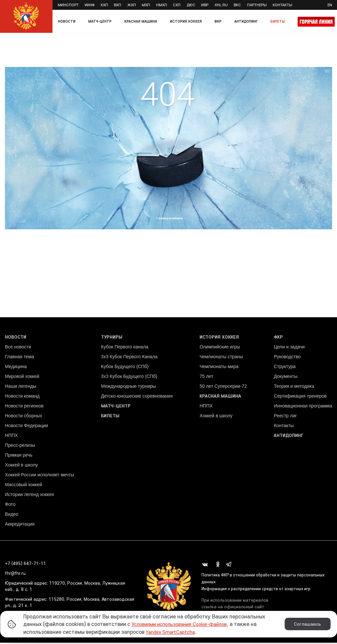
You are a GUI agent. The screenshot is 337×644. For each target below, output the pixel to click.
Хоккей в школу (21, 467)
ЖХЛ (132, 5)
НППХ (11, 437)
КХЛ (104, 5)
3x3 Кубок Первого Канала (129, 359)
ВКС (237, 5)
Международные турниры (128, 388)
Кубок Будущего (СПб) (125, 368)
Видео (12, 516)
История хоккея (186, 21)
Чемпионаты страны (221, 359)
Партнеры (257, 5)
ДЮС (191, 5)
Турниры (112, 339)
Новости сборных (23, 418)
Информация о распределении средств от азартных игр (261, 591)
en (330, 5)
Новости (67, 21)
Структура (284, 368)
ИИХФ (90, 5)
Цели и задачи (289, 349)
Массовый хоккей (23, 487)
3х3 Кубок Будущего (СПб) (129, 378)
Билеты (278, 21)
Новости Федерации (26, 427)
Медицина (16, 368)
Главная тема (20, 359)
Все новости (18, 349)
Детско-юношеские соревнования (137, 398)
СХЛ (177, 5)
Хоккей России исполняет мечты (40, 477)
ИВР (205, 5)
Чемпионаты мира (219, 368)
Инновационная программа (303, 408)
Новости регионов (24, 408)
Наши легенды (21, 388)
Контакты (283, 5)
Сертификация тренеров (300, 398)
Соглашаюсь (307, 624)
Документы (285, 378)
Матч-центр (100, 21)
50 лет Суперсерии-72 (223, 388)
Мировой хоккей (22, 378)
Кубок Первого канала (125, 349)
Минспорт (68, 5)
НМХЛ (162, 5)
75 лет (206, 378)
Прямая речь (19, 457)
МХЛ (146, 5)
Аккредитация (20, 526)
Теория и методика (294, 388)
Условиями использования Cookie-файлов (185, 624)
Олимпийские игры (220, 349)
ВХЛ (117, 5)
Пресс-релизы (20, 447)
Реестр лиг (285, 418)
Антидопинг (246, 21)
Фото (10, 506)
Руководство (287, 359)
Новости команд (22, 398)
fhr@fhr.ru (15, 575)
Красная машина (141, 21)
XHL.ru (221, 5)
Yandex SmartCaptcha (173, 632)
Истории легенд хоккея (29, 496)
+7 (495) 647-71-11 (25, 565)
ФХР (218, 21)
